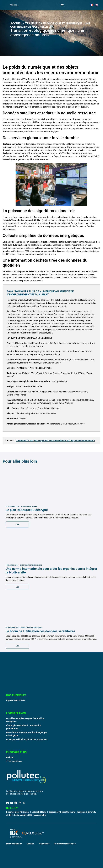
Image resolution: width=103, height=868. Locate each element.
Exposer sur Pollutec (16, 700)
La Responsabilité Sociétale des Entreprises (27, 739)
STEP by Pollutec (14, 761)
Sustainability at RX (23, 815)
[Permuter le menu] (62, 5)
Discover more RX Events (18, 812)
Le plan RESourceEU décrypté (27, 609)
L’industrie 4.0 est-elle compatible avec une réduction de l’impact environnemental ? (55, 441)
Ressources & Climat (29, 606)
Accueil (16, 23)
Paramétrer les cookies (65, 844)
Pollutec (10, 757)
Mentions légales (14, 844)
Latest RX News (39, 812)
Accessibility (40, 815)
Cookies (30, 844)
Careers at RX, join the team (62, 812)
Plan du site (44, 844)
